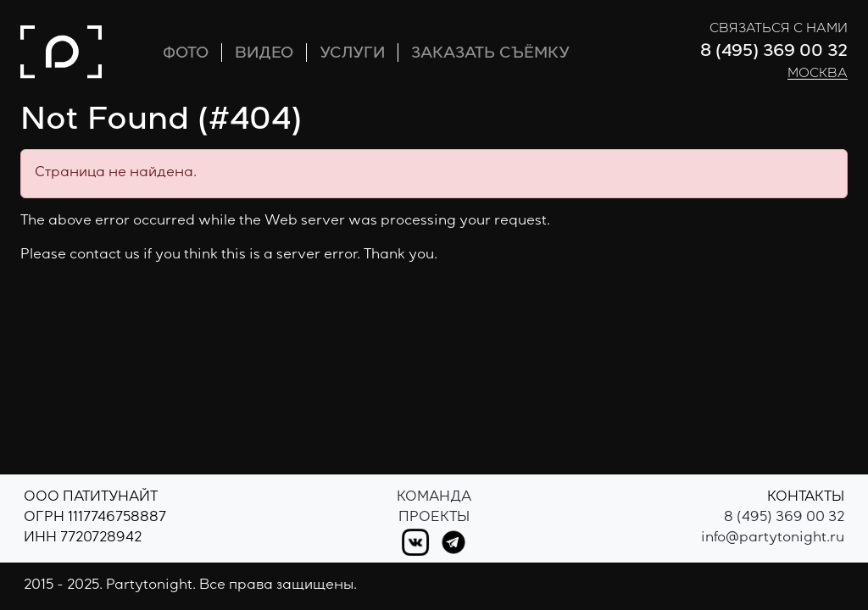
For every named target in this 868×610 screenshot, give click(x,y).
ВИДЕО (264, 54)
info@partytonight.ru (773, 539)
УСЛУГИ (352, 54)
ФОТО (186, 54)
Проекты (434, 518)
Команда (434, 498)
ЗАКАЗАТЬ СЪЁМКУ (490, 54)
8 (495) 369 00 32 (774, 53)
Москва (818, 75)
